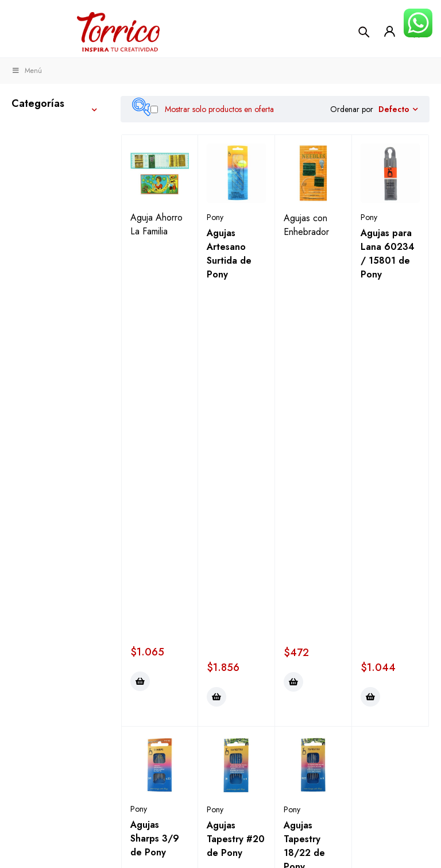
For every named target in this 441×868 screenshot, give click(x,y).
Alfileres (50, 378)
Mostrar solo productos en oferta (212, 109)
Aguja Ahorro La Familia (156, 224)
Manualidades (43, 156)
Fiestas (27, 616)
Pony (215, 217)
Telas (33, 207)
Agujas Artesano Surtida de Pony (229, 254)
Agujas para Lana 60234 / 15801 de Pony (388, 254)
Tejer (23, 130)
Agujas (49, 400)
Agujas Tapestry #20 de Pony (236, 467)
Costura (30, 183)
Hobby (27, 522)
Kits (20, 548)
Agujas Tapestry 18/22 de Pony (304, 474)
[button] (140, 309)
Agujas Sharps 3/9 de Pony (155, 466)
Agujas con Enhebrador (306, 225)
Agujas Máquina (65, 458)
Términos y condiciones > (217, 832)
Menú (27, 71)
